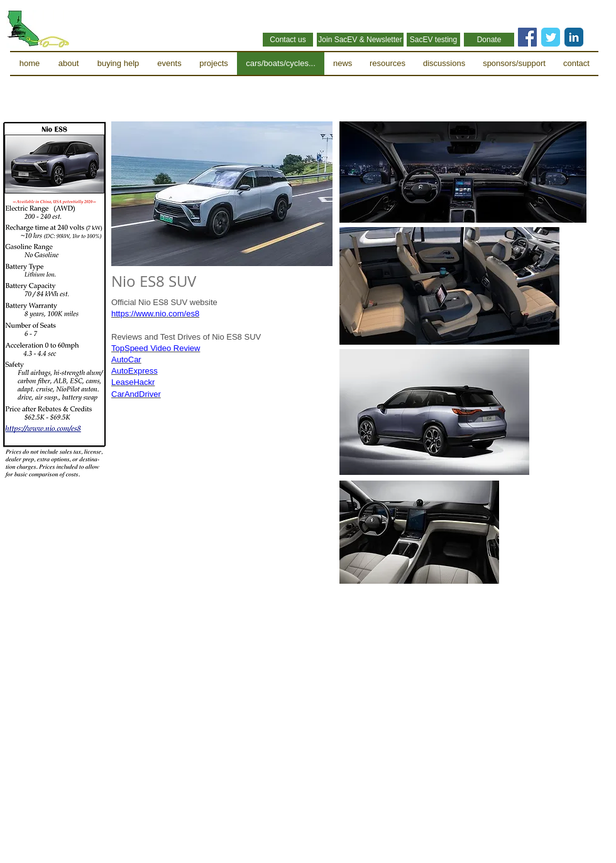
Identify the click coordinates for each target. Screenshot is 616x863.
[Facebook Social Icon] (527, 37)
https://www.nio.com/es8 (155, 314)
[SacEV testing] (433, 40)
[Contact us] (288, 40)
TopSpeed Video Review (156, 348)
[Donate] (489, 40)
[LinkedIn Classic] (574, 37)
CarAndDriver (136, 394)
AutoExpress (135, 371)
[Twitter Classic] (551, 37)
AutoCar (126, 359)
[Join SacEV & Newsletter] (360, 40)
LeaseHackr (133, 382)
